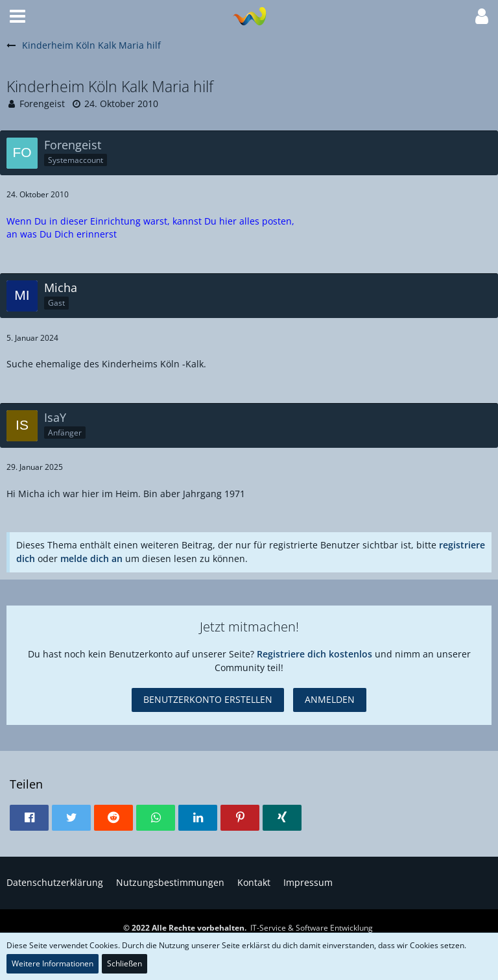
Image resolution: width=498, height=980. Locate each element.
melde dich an (91, 558)
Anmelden (330, 699)
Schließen (124, 963)
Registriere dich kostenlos (314, 654)
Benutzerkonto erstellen (208, 699)
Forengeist (42, 104)
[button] (18, 16)
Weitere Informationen (53, 963)
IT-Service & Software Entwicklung (312, 928)
